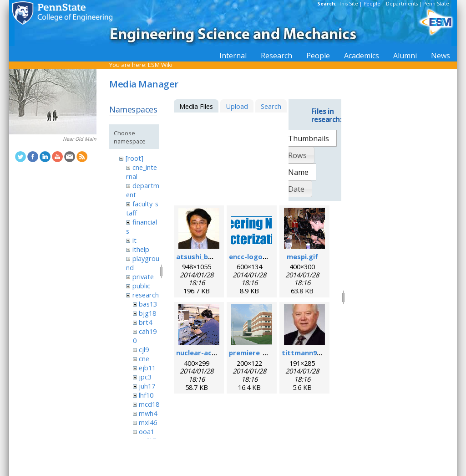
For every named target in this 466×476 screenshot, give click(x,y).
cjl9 (144, 349)
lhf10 (146, 395)
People (372, 4)
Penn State (436, 4)
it (134, 240)
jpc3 (145, 377)
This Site (349, 4)
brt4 (145, 322)
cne (144, 358)
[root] (134, 158)
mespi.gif (302, 256)
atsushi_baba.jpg (204, 256)
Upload (237, 106)
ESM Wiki (160, 65)
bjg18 (147, 313)
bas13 (148, 304)
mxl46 (148, 422)
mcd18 (149, 404)
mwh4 (148, 413)
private (143, 276)
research (146, 295)
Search (271, 106)
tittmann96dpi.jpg (312, 353)
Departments (402, 4)
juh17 (147, 386)
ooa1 (147, 431)
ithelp (141, 249)
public (141, 286)
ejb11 (147, 368)
